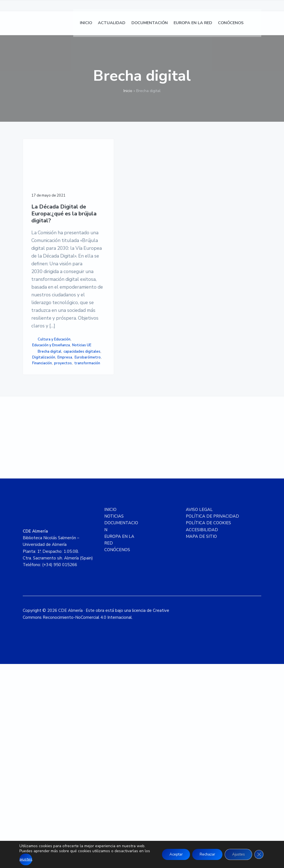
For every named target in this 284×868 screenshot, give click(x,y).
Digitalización (45, 536)
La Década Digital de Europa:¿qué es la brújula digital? (47, 217)
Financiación (42, 553)
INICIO (110, 714)
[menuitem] (256, 25)
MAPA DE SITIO (201, 740)
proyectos (41, 559)
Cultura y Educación (49, 488)
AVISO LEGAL (199, 714)
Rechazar (202, 852)
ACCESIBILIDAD (202, 734)
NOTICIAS (114, 720)
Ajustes (236, 852)
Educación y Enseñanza (42, 503)
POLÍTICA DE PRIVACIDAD (212, 720)
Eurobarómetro (45, 547)
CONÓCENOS (117, 754)
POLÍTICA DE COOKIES (208, 727)
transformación (45, 565)
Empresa (40, 541)
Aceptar (168, 852)
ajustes (38, 859)
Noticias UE (43, 512)
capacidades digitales (43, 527)
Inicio (128, 91)
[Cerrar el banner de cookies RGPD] (258, 852)
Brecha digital (50, 518)
